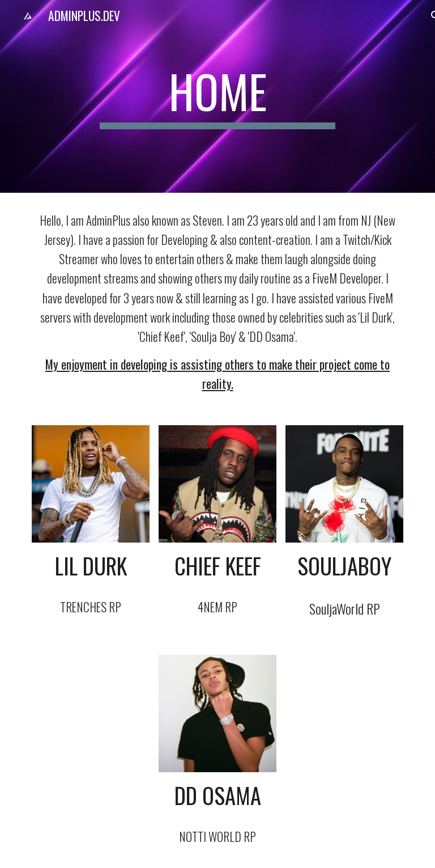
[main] (217, 96)
